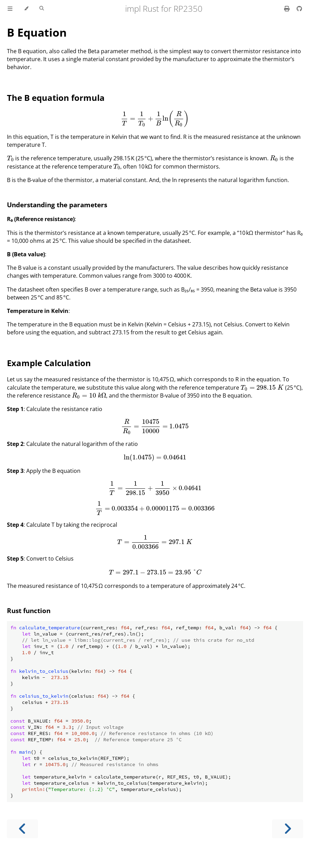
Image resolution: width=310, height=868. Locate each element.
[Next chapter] (288, 829)
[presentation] (155, 118)
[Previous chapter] (22, 829)
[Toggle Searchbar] (42, 9)
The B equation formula (56, 98)
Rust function (29, 611)
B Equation (37, 32)
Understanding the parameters (57, 205)
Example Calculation (49, 363)
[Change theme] (26, 9)
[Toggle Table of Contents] (10, 9)
